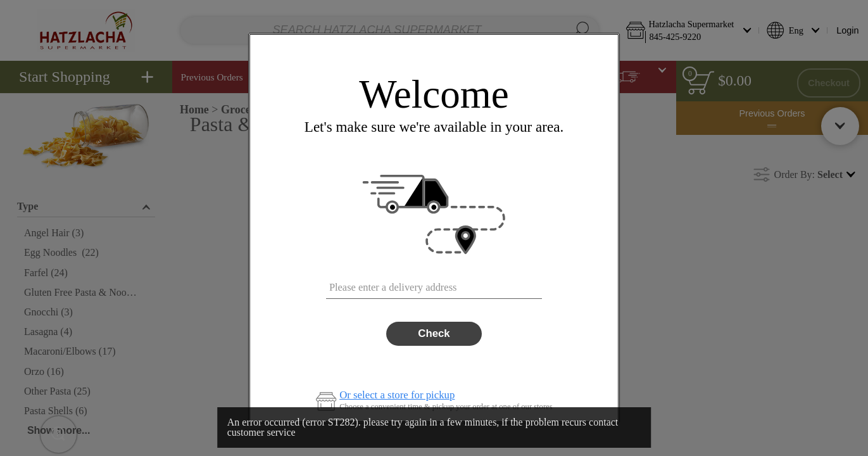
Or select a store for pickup (397, 396)
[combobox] (434, 284)
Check (434, 333)
